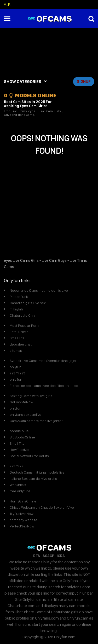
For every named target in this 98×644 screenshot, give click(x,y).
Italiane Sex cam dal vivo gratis (33, 479)
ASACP (48, 556)
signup (84, 81)
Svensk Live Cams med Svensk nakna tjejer (43, 361)
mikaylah (16, 309)
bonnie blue (19, 431)
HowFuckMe (19, 450)
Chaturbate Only (22, 315)
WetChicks (18, 485)
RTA (37, 556)
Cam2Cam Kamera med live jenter (36, 421)
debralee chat (21, 344)
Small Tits (17, 338)
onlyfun (16, 367)
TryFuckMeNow (22, 514)
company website (24, 520)
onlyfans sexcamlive (25, 415)
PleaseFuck (19, 297)
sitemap (16, 350)
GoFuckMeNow (21, 402)
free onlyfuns (20, 491)
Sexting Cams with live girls (31, 396)
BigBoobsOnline (22, 437)
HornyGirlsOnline (23, 501)
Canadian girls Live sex (28, 303)
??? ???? (16, 466)
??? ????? (17, 373)
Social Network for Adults (29, 456)
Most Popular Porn (24, 326)
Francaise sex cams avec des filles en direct (44, 386)
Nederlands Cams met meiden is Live (39, 290)
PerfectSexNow (22, 526)
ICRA (61, 556)
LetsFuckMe (19, 332)
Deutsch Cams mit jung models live (37, 472)
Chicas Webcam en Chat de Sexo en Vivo (42, 507)
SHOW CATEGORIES (23, 82)
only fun (16, 379)
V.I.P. (7, 4)
